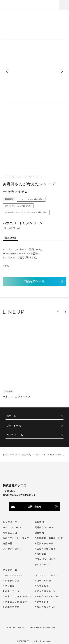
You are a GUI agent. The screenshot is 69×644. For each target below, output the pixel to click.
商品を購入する (35, 281)
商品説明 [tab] (10, 238)
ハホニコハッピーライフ (16, 538)
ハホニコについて (12, 527)
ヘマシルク (43, 586)
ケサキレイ (43, 602)
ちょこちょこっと (46, 607)
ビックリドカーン (46, 591)
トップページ (10, 522)
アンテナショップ (12, 548)
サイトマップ (42, 564)
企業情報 (39, 533)
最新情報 (39, 522)
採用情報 (42, 554)
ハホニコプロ (10, 533)
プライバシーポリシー (47, 559)
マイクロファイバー (48, 596)
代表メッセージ (45, 543)
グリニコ (10, 586)
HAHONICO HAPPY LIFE (49, 575)
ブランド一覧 (14, 426)
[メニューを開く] (64, 5)
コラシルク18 (44, 580)
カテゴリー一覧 (15, 435)
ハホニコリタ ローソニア (18, 596)
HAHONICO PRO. (13, 575)
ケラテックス (12, 580)
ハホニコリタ (12, 591)
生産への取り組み (46, 548)
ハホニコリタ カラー (16, 602)
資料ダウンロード (44, 527)
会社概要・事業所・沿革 (50, 538)
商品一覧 (11, 416)
